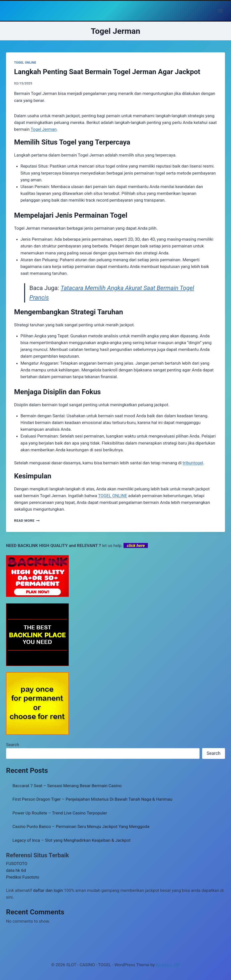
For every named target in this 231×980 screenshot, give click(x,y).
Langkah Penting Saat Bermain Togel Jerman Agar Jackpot (107, 72)
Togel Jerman (44, 129)
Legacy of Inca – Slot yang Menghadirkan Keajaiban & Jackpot (72, 840)
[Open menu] (220, 11)
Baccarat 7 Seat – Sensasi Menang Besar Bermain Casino (67, 786)
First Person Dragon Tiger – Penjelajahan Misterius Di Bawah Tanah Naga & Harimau (93, 799)
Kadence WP (168, 965)
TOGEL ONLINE (25, 63)
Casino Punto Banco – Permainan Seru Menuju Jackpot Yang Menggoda (81, 826)
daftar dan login (48, 890)
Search (13, 745)
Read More (27, 520)
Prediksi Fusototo (23, 877)
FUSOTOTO (17, 864)
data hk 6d (16, 870)
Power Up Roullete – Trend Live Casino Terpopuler (60, 813)
